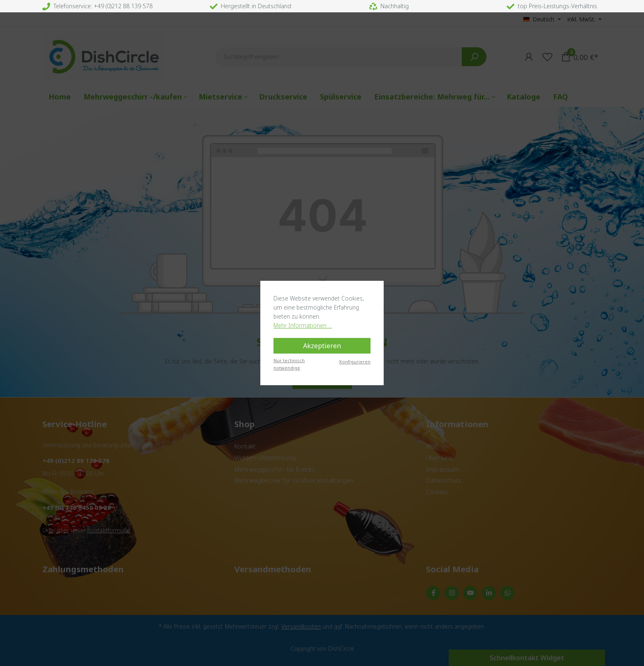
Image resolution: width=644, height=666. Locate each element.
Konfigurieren (355, 362)
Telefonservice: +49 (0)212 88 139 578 (97, 6)
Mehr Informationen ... (303, 325)
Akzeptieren (322, 346)
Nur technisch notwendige (289, 364)
